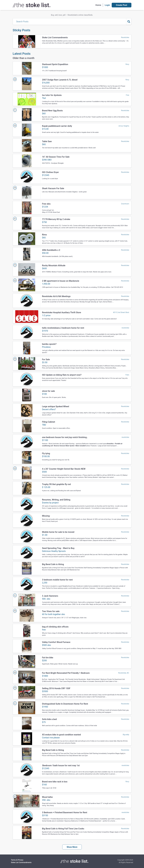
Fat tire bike (48, 658)
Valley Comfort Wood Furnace (56, 642)
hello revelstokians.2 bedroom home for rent (63, 328)
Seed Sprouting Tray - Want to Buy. (58, 548)
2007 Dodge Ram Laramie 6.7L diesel (60, 80)
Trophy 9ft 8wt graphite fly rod (56, 484)
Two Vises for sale (51, 611)
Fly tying (46, 453)
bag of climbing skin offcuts (55, 627)
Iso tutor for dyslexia (52, 95)
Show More (72, 847)
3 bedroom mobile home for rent (57, 580)
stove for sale (48, 391)
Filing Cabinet (49, 422)
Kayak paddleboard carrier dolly (57, 126)
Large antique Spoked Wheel (56, 406)
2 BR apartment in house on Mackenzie (61, 281)
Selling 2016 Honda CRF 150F (56, 688)
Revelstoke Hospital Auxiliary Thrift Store (62, 312)
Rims (45, 235)
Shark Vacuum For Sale (53, 188)
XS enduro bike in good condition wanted (61, 735)
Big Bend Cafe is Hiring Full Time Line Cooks (63, 829)
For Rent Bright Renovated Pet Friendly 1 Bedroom (66, 673)
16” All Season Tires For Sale (56, 157)
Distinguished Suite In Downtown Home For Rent (65, 704)
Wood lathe (47, 797)
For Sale (46, 359)
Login (107, 5)
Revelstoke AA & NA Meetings (56, 296)
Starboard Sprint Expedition (55, 64)
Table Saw (47, 141)
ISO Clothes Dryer (50, 172)
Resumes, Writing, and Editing (56, 500)
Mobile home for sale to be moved (58, 532)
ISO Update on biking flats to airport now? (62, 375)
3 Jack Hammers (50, 596)
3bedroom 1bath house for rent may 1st (61, 765)
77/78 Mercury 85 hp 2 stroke (56, 219)
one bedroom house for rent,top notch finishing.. (65, 437)
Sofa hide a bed (49, 719)
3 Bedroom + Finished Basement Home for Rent (65, 812)
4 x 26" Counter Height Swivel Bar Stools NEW (64, 469)
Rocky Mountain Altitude (54, 265)
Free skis (46, 204)
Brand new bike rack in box (55, 782)
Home (98, 5)
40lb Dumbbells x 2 (51, 250)
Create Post (121, 5)
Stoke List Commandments (55, 37)
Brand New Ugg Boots (52, 111)
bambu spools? (49, 344)
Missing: (46, 516)
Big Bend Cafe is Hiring (53, 564)
